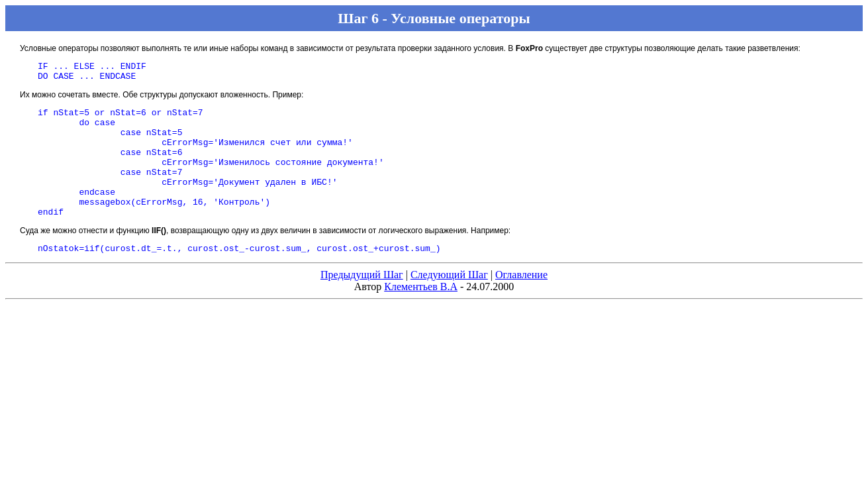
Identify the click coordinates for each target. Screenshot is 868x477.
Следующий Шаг (449, 302)
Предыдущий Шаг (362, 302)
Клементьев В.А (421, 314)
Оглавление (521, 302)
